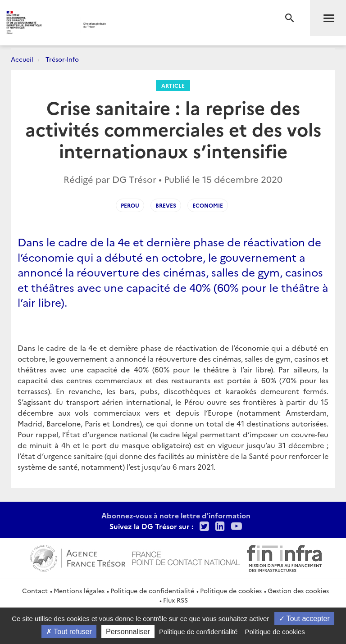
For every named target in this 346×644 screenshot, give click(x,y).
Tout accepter (304, 619)
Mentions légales (79, 590)
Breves (166, 205)
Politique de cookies (231, 590)
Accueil (22, 59)
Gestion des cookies (298, 590)
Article (173, 85)
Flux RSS (175, 600)
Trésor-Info (62, 59)
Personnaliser (128, 632)
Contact (35, 590)
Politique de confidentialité (152, 590)
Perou (130, 205)
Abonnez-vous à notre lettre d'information (176, 515)
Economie (208, 205)
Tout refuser (69, 632)
